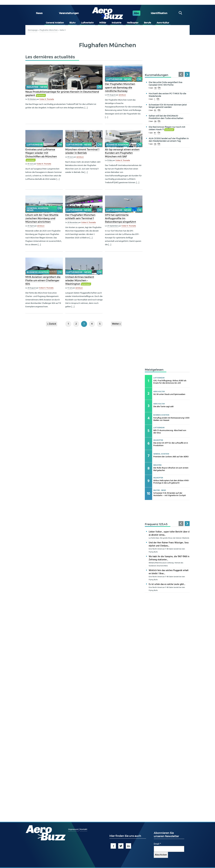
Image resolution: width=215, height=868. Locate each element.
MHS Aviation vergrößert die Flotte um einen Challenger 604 (43, 280)
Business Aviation (117, 145)
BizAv (72, 23)
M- (155, 110)
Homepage (33, 30)
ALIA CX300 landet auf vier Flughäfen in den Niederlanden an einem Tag (169, 140)
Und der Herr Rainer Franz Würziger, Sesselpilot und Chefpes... (169, 544)
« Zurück (52, 324)
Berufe (148, 23)
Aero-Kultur (163, 23)
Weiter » (116, 324)
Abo (136, 13)
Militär (103, 23)
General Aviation (55, 23)
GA (155, 88)
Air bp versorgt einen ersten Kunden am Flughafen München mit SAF (122, 153)
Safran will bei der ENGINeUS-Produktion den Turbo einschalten (166, 117)
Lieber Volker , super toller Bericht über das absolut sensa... (169, 533)
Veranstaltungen (69, 13)
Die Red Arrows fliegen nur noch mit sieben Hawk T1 (167, 128)
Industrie (117, 23)
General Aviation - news (38, 209)
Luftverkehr (87, 23)
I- (155, 99)
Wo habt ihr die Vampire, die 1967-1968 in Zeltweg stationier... (169, 558)
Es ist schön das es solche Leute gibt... (167, 584)
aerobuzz (122, 95)
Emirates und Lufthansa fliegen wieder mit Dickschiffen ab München (41, 153)
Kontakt (84, 829)
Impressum (74, 829)
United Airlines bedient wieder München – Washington (80, 280)
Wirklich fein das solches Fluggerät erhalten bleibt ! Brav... (169, 572)
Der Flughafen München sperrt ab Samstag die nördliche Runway (120, 87)
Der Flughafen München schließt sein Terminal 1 (80, 217)
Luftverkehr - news (119, 79)
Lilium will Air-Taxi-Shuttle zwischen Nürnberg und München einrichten (42, 218)
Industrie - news (37, 87)
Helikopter (133, 23)
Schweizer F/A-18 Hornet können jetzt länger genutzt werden (168, 106)
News (39, 13)
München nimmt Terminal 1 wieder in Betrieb (82, 151)
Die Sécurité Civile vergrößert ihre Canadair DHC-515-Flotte (166, 84)
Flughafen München (49, 30)
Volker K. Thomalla (47, 99)
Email (157, 844)
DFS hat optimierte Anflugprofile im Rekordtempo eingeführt (120, 218)
